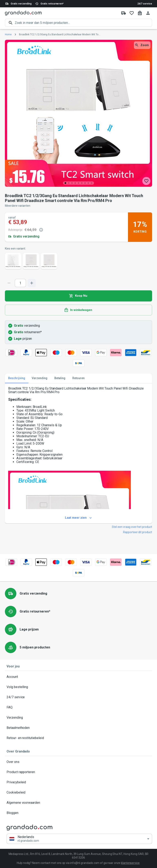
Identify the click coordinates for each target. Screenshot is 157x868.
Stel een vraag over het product (132, 527)
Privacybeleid (78, 782)
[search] (83, 23)
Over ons (78, 762)
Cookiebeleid (78, 793)
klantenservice (130, 863)
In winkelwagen (78, 310)
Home (8, 34)
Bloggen (78, 813)
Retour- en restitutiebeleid (78, 738)
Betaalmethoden (78, 728)
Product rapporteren (78, 772)
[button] (79, 839)
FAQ (78, 707)
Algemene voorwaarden (78, 803)
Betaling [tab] (60, 378)
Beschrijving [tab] (17, 378)
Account (78, 677)
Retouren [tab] (78, 378)
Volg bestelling (78, 687)
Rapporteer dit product (138, 532)
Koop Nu (78, 296)
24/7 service (145, 4)
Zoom (142, 45)
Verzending (78, 718)
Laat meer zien (78, 518)
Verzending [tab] (40, 378)
